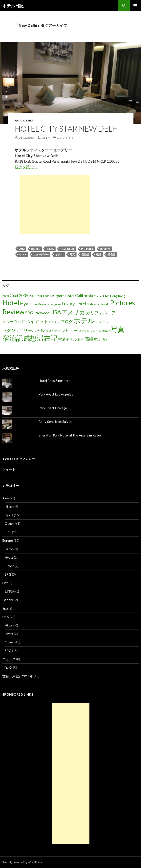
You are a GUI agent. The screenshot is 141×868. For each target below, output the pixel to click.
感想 (98, 254)
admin (45, 138)
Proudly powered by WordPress (22, 862)
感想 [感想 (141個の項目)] (30, 338)
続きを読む (26, 167)
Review (105, 249)
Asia (18, 120)
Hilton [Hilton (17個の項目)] (106, 296)
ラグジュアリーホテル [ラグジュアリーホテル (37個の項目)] (24, 330)
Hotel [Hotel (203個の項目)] (11, 303)
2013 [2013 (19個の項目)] (33, 296)
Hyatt (9, 515)
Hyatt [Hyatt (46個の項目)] (26, 304)
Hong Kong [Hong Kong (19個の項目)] (118, 296)
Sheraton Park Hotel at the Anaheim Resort (71, 435)
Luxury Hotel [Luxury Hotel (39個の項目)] (74, 304)
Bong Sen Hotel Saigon (55, 422)
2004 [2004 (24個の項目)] (14, 296)
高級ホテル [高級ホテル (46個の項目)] (96, 339)
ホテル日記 (13, 6)
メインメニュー (135, 6)
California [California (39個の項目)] (84, 295)
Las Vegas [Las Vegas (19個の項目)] (39, 304)
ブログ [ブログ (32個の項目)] (67, 322)
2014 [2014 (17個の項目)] (40, 296)
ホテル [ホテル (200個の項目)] (84, 320)
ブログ (7, 668)
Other (28, 120)
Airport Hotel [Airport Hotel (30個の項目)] (63, 296)
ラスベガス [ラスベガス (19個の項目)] (53, 331)
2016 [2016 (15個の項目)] (48, 296)
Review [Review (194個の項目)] (13, 312)
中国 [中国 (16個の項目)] (99, 331)
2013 (22, 249)
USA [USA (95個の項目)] (56, 312)
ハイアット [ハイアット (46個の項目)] (37, 321)
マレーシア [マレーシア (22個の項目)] (104, 322)
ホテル (59, 254)
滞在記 (111, 254)
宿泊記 (85, 254)
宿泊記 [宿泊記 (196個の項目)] (13, 338)
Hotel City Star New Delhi (68, 129)
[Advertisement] (55, 205)
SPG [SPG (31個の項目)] (29, 313)
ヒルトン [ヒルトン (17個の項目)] (54, 322)
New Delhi (68, 249)
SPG (8, 532)
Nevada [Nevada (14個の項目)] (105, 304)
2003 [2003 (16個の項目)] (6, 296)
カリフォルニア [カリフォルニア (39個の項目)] (101, 313)
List (5, 583)
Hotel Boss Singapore (54, 381)
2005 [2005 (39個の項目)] (24, 295)
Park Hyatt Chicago (53, 408)
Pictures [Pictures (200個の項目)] (122, 303)
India (50, 249)
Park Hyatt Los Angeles (56, 394)
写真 (72, 254)
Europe (8, 540)
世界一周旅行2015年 (18, 676)
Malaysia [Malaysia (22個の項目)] (93, 304)
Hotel (36, 249)
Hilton (9, 507)
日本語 (10, 591)
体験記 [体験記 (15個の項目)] (106, 331)
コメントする (65, 138)
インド (23, 254)
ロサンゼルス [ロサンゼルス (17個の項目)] (87, 331)
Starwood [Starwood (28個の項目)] (42, 313)
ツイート (9, 469)
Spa (5, 608)
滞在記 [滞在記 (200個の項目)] (47, 338)
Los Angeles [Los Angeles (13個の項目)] (54, 304)
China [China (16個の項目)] (97, 296)
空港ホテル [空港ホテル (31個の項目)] (68, 339)
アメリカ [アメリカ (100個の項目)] (73, 312)
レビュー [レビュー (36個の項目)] (69, 330)
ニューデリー (41, 254)
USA (6, 617)
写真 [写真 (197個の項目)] (117, 329)
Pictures (87, 249)
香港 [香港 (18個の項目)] (81, 339)
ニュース (9, 659)
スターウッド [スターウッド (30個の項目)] (14, 321)
